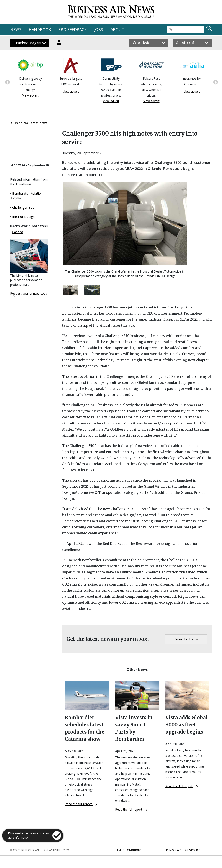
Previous (7, 82)
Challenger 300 (23, 207)
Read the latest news (29, 123)
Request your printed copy (29, 295)
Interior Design (23, 216)
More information (18, 838)
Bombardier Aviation (27, 193)
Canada (18, 232)
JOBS (99, 29)
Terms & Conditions (128, 850)
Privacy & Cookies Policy (183, 850)
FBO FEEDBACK (73, 29)
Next (215, 82)
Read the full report (81, 804)
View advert (30, 95)
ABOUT (117, 29)
